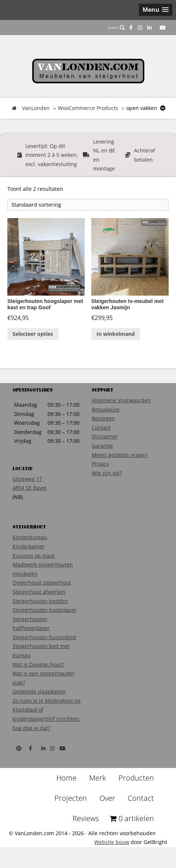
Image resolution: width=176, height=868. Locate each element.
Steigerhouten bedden (40, 601)
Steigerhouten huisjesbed (44, 637)
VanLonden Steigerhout (88, 71)
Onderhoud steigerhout (42, 583)
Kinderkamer (29, 546)
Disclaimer (105, 436)
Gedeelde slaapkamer (39, 691)
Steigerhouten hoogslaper (45, 610)
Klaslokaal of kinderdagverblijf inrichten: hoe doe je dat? (46, 719)
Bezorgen (103, 418)
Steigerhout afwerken (39, 592)
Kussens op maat (34, 556)
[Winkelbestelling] (88, 205)
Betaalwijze (106, 409)
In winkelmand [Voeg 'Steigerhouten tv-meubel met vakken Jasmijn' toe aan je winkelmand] (116, 334)
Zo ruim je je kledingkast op (47, 701)
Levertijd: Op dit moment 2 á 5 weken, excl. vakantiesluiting (52, 155)
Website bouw (112, 842)
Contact (101, 428)
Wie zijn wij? (107, 473)
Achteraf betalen (145, 155)
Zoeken (116, 28)
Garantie (102, 446)
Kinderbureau (30, 537)
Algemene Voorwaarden (121, 400)
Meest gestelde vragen (120, 455)
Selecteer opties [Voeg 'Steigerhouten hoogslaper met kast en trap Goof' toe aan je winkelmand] (33, 334)
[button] (156, 10)
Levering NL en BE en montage (104, 155)
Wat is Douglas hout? (38, 664)
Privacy (100, 464)
